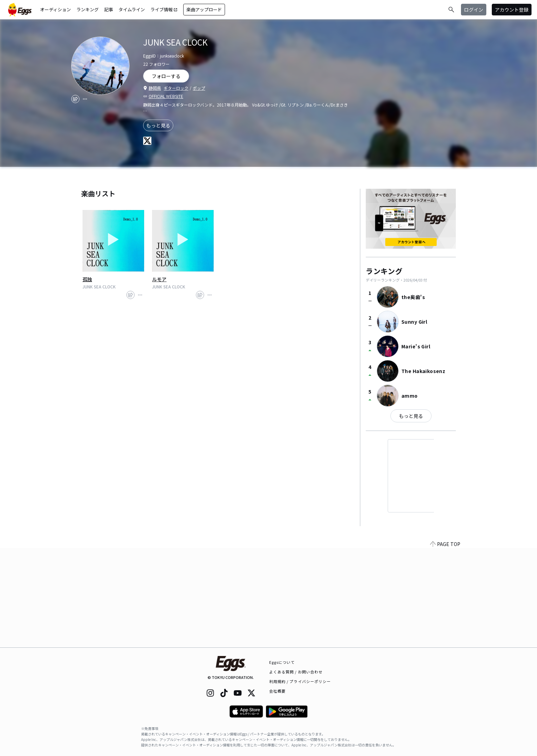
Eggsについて (282, 662)
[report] (85, 99)
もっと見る (158, 125)
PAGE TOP (445, 643)
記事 (109, 9)
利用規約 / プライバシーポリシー (300, 681)
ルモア (159, 279)
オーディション (55, 9)
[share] (75, 99)
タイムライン (132, 9)
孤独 (87, 279)
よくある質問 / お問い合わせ (296, 672)
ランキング (88, 9)
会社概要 (277, 691)
